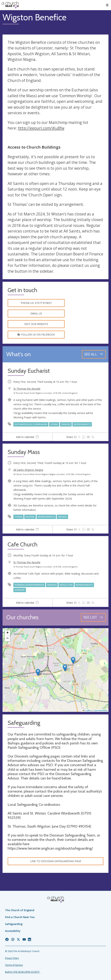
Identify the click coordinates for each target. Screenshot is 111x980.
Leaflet (87, 710)
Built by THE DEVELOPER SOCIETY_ (23, 972)
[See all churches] (93, 618)
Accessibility (13, 931)
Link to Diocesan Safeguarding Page (56, 861)
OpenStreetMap (101, 710)
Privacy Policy (12, 958)
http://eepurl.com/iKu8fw (41, 128)
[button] (38, 672)
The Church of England (20, 910)
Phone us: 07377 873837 (36, 303)
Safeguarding (14, 924)
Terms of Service (14, 965)
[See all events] (94, 354)
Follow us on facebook (36, 335)
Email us (36, 313)
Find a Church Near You (20, 917)
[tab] (27, 437)
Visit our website (36, 324)
